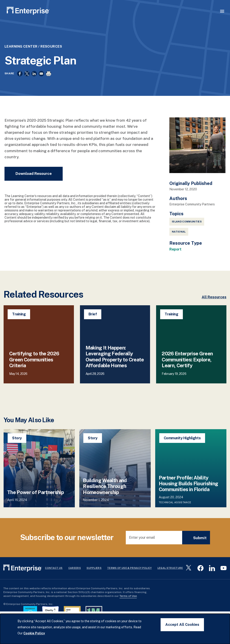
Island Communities (187, 234)
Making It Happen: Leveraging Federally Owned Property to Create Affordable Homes (115, 368)
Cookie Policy (34, 633)
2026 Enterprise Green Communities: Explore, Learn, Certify (187, 372)
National (179, 244)
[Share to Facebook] (20, 84)
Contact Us (54, 580)
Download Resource (34, 185)
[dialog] (115, 629)
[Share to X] (27, 84)
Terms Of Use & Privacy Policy (129, 580)
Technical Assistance (175, 514)
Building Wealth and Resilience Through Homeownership (105, 498)
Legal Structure (170, 580)
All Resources (214, 309)
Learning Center (21, 57)
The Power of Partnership (35, 504)
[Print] (49, 84)
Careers (75, 580)
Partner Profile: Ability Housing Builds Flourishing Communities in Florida (189, 496)
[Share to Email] (41, 84)
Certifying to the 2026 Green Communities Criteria (34, 372)
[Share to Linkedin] (34, 84)
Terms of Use (128, 608)
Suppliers (94, 580)
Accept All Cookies (182, 625)
